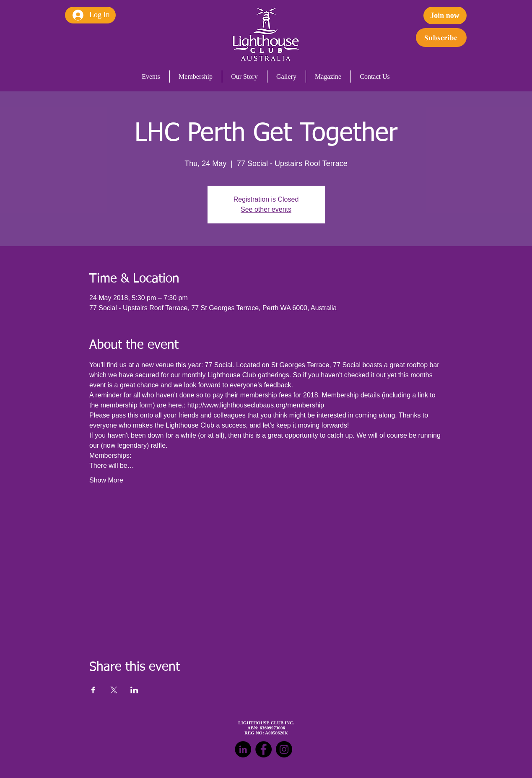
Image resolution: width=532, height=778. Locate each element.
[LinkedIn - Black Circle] (243, 749)
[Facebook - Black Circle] (263, 749)
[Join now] (445, 16)
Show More (106, 480)
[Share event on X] (114, 690)
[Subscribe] (441, 38)
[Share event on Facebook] (93, 690)
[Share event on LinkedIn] (134, 690)
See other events (266, 209)
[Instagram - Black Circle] (284, 749)
